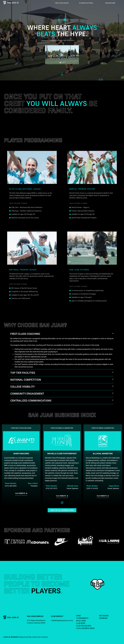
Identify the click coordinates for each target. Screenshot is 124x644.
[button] (62, 334)
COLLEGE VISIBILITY (23, 387)
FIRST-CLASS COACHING (25, 334)
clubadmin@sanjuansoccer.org (62, 620)
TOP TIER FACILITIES (23, 373)
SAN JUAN (13, 3)
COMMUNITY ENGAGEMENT (27, 394)
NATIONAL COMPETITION (26, 380)
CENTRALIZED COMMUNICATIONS (31, 401)
